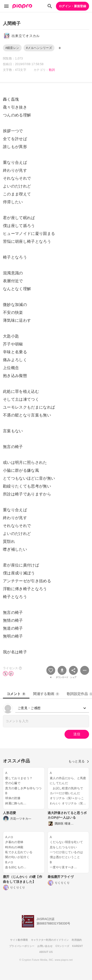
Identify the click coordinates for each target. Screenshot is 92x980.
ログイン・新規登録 (72, 6)
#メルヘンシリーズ (39, 48)
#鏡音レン (12, 48)
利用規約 (77, 940)
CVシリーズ (62, 946)
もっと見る (79, 761)
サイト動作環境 (19, 940)
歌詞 (52, 70)
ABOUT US (46, 952)
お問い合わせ (45, 946)
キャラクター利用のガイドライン (50, 940)
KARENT (78, 946)
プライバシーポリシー (22, 946)
